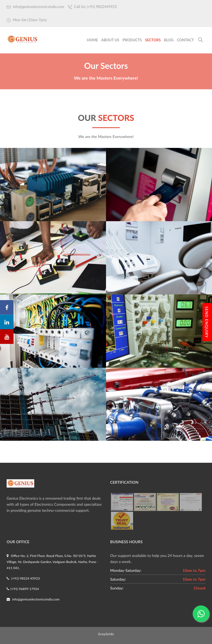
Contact (185, 40)
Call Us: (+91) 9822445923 (92, 7)
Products (132, 40)
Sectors (153, 40)
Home (92, 40)
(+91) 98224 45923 (23, 578)
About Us (110, 40)
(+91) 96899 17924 (23, 589)
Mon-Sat (27, 20)
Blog (169, 40)
